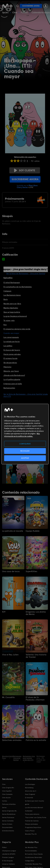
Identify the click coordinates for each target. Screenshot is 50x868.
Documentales (7, 827)
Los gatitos (8, 346)
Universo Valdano (8, 864)
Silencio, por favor (11, 371)
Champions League (9, 851)
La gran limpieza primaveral (15, 316)
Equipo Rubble (33, 531)
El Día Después (7, 861)
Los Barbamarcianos (12, 295)
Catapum (7, 291)
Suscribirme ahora (31, 6)
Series (5, 12)
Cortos (5, 801)
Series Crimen (7, 824)
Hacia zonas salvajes (12, 354)
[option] (26, 469)
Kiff (4, 612)
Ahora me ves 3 (31, 791)
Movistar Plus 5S (31, 834)
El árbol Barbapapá (12, 283)
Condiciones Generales (33, 857)
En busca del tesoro (12, 350)
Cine (15, 12)
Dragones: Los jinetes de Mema (36, 613)
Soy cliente (25, 170)
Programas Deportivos (33, 827)
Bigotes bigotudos (11, 308)
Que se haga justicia (12, 312)
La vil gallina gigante (12, 379)
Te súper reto (9, 320)
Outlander (29, 811)
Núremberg (29, 788)
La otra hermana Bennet (34, 808)
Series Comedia (8, 821)
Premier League (8, 857)
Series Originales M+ (9, 811)
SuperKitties (31, 571)
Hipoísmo (7, 367)
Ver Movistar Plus (31, 847)
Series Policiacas (8, 817)
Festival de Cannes (32, 821)
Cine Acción (6, 798)
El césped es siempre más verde (17, 329)
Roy (5, 325)
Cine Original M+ (8, 788)
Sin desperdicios (10, 363)
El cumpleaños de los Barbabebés (18, 287)
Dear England (30, 794)
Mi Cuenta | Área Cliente (34, 854)
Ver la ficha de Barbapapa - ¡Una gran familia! (26, 274)
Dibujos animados (31, 824)
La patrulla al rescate (13, 531)
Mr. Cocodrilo (8, 697)
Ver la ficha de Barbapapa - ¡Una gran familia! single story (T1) (26, 395)
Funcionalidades (31, 851)
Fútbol (24, 12)
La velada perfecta (12, 342)
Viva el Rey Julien (10, 655)
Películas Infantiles (9, 804)
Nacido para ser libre (12, 304)
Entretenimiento (8, 831)
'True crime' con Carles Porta (36, 817)
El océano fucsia (10, 358)
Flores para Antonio (32, 814)
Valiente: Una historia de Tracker (36, 656)
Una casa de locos (11, 571)
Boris (6, 299)
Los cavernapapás (11, 337)
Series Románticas (9, 814)
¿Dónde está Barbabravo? (14, 375)
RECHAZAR (25, 451)
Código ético (30, 861)
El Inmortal (29, 798)
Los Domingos (30, 784)
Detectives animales (12, 740)
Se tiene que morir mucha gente (34, 803)
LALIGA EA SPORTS (9, 854)
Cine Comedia (7, 794)
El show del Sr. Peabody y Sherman (35, 699)
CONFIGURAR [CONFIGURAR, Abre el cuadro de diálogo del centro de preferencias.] (25, 444)
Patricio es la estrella (36, 740)
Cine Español (7, 791)
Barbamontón (9, 388)
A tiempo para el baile (13, 384)
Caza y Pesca (30, 831)
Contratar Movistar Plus (34, 864)
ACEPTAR (25, 458)
